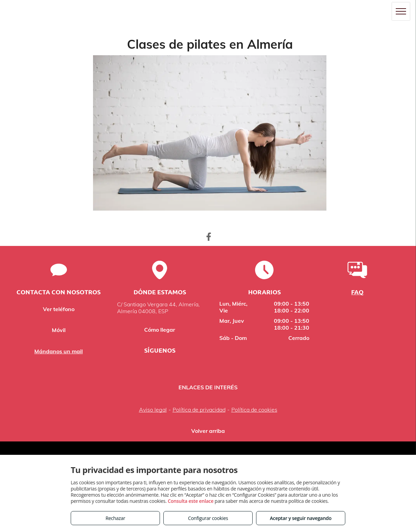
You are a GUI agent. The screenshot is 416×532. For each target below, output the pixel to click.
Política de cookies (254, 410)
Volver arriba (208, 431)
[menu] (401, 11)
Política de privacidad (199, 410)
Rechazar (115, 518)
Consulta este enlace (191, 501)
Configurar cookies (208, 518)
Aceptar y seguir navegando (301, 518)
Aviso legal (153, 410)
